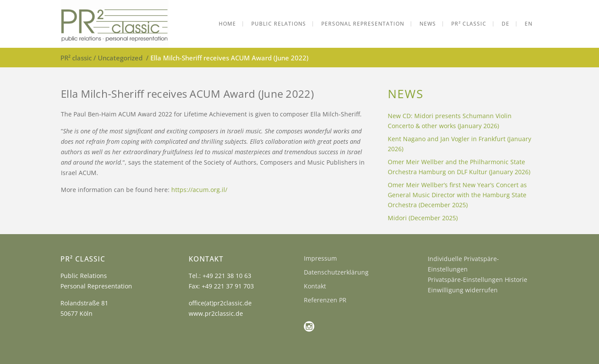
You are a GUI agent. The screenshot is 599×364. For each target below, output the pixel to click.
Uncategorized (120, 58)
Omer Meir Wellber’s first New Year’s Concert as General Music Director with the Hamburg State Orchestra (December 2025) (457, 195)
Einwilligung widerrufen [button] (463, 290)
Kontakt (315, 286)
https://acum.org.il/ (199, 190)
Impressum (320, 258)
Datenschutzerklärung (336, 272)
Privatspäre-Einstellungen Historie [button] (478, 280)
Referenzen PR (325, 300)
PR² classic (76, 58)
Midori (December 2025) (423, 218)
